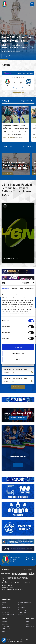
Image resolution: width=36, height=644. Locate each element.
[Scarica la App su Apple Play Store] (27, 559)
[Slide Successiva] (7, 33)
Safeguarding (22, 610)
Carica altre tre (18, 387)
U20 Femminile (6, 629)
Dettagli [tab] (15, 288)
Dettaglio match (18, 88)
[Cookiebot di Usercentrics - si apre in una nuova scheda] (21, 283)
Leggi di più (27, 101)
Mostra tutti (29, 569)
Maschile (4, 622)
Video (28, 624)
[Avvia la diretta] (18, 206)
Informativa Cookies (7, 641)
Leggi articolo (10, 56)
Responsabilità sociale (8, 615)
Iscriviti (18, 465)
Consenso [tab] (6, 288)
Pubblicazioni (30, 626)
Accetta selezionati (18, 353)
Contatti (20, 615)
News (3, 631)
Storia (3, 605)
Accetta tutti (18, 347)
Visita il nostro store (18, 418)
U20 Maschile (5, 626)
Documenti (21, 607)
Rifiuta (18, 359)
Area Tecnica (5, 610)
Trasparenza (5, 612)
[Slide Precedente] (3, 33)
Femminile (5, 624)
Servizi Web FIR (23, 612)
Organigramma (6, 607)
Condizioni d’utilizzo (15, 640)
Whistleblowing (18, 641)
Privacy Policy (25, 640)
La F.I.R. (4, 602)
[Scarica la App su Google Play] (33, 559)
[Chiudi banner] (33, 283)
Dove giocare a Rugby (24, 602)
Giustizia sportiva (23, 605)
